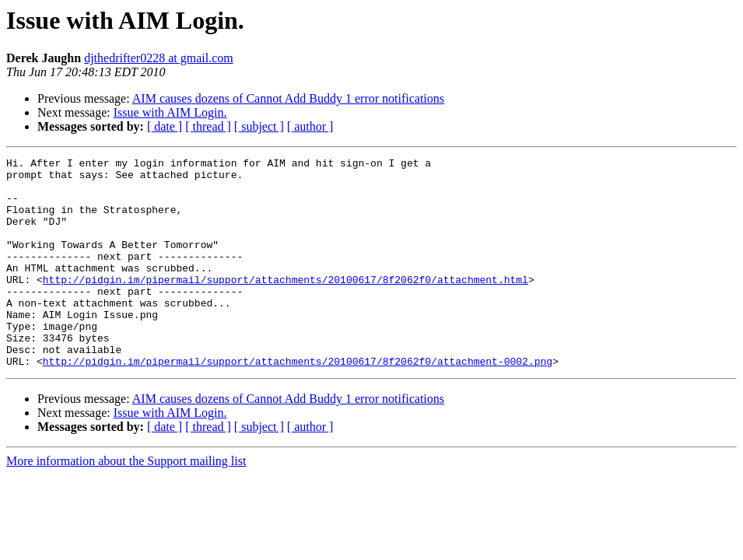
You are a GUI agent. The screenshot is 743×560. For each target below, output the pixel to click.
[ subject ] (259, 126)
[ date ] (165, 126)
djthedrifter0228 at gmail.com (159, 58)
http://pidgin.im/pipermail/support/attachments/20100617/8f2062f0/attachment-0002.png (298, 403)
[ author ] (310, 126)
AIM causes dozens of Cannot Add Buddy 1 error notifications (288, 98)
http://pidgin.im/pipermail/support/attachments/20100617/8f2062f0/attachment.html (286, 305)
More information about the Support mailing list (126, 503)
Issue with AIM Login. (170, 112)
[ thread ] (208, 126)
